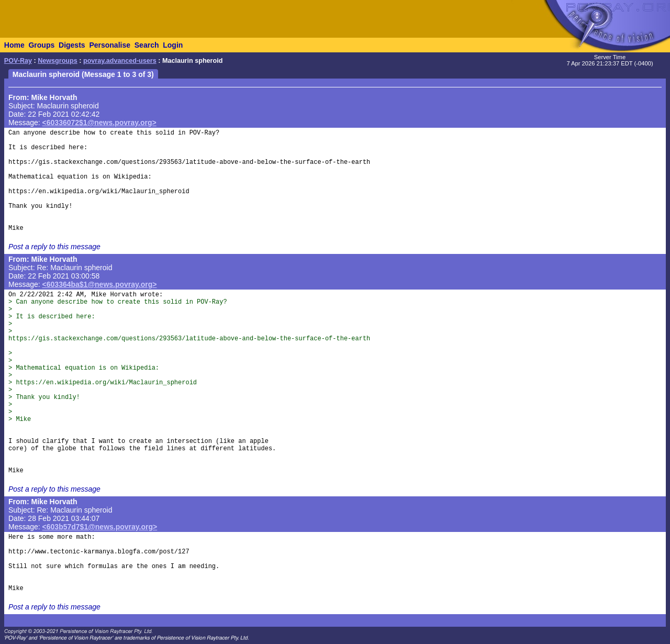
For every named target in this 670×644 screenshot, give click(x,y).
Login (173, 45)
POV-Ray (18, 61)
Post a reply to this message (54, 247)
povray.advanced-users (120, 61)
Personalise (110, 45)
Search (147, 45)
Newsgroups (58, 61)
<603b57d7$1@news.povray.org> (100, 527)
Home (14, 45)
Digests (72, 45)
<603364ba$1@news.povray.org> (100, 284)
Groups (41, 45)
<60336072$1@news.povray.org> (99, 123)
